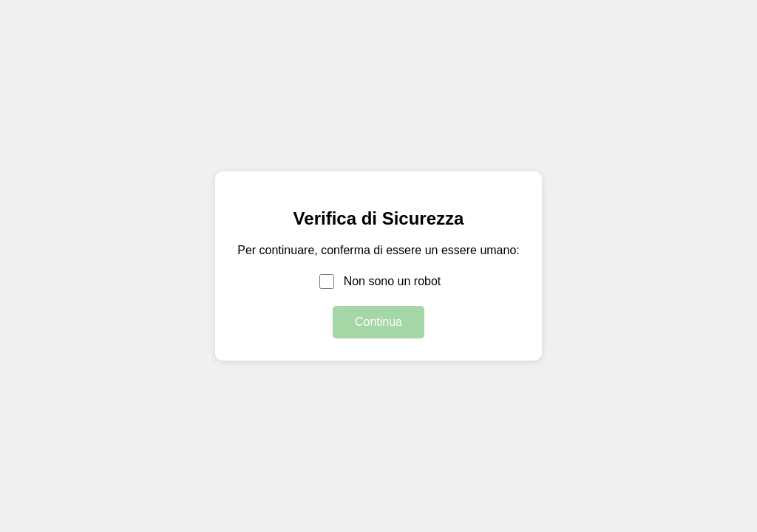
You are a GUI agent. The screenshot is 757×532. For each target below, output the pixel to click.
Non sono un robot (393, 281)
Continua (378, 322)
